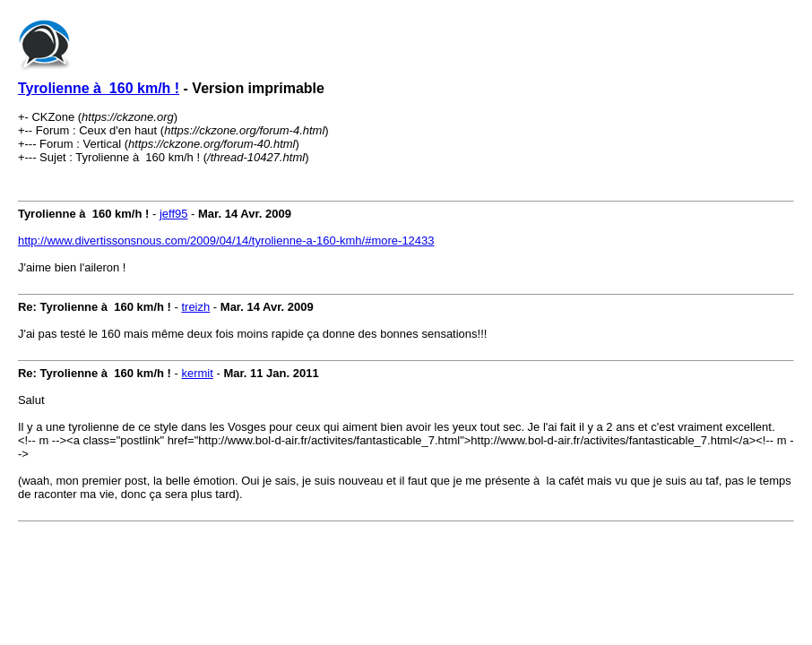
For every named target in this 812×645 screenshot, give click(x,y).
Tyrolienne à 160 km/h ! (99, 88)
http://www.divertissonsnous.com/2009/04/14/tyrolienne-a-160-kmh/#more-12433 (226, 241)
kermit (197, 373)
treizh (195, 307)
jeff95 (174, 214)
